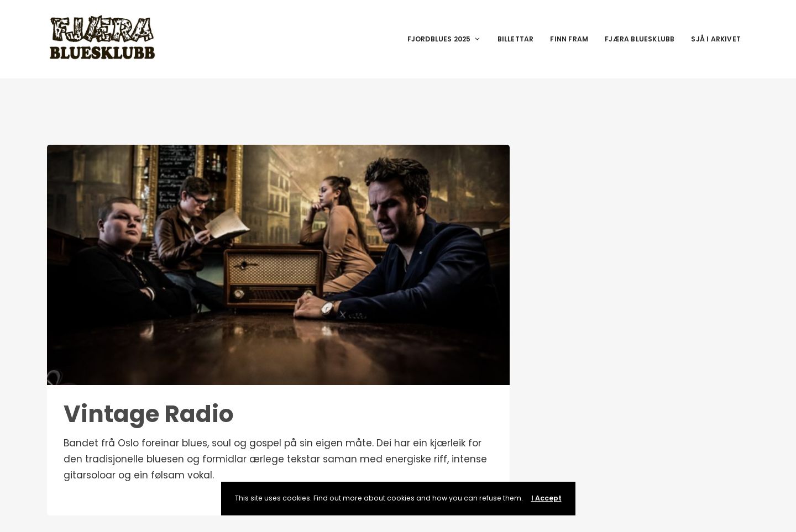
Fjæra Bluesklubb (640, 39)
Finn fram (569, 39)
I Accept (546, 498)
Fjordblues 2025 (444, 39)
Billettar (516, 39)
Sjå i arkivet (716, 39)
